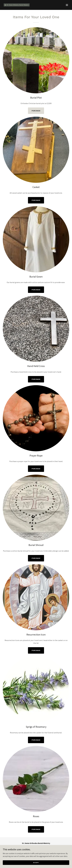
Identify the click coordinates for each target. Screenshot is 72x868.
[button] (67, 5)
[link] (17, 5)
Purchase (36, 111)
